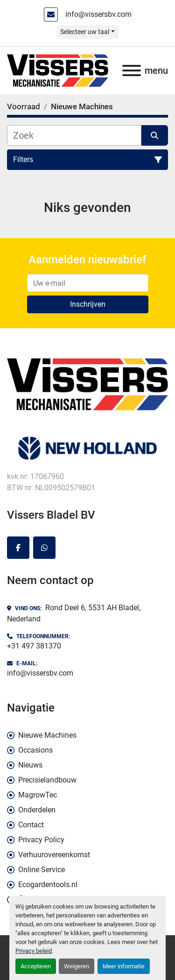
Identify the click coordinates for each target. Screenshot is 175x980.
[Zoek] (74, 135)
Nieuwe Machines (47, 735)
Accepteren (36, 966)
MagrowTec (38, 795)
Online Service (42, 870)
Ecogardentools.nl (48, 885)
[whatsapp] (44, 548)
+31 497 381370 (34, 646)
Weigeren (77, 966)
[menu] (132, 71)
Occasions (35, 750)
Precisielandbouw (47, 780)
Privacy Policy (41, 840)
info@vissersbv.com (98, 14)
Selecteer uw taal (85, 32)
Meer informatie (124, 966)
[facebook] (18, 548)
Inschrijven (88, 304)
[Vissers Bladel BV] (87, 384)
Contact (31, 825)
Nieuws (30, 765)
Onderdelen (37, 810)
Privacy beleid (34, 951)
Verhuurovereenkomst (54, 855)
